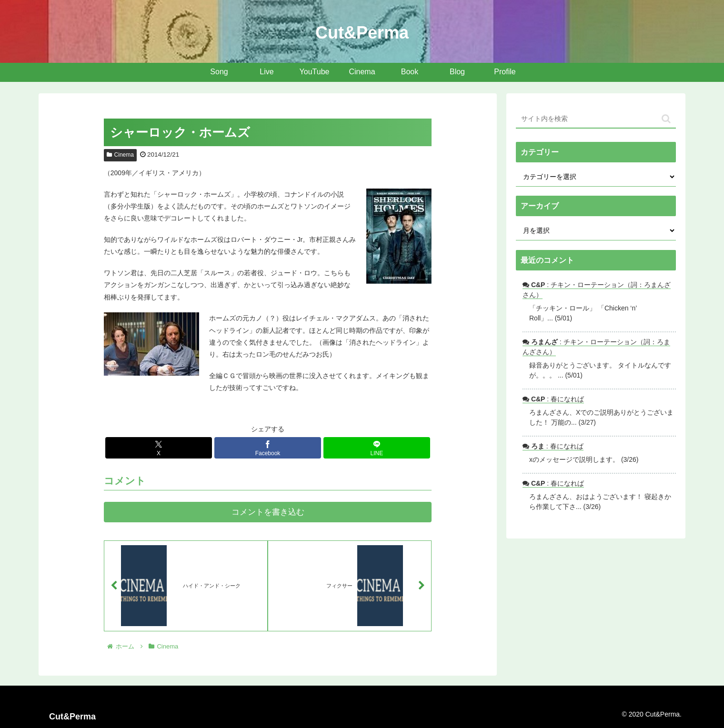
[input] (596, 119)
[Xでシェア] (159, 448)
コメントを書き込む (268, 512)
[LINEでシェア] (377, 448)
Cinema (120, 155)
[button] (666, 119)
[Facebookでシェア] (268, 448)
